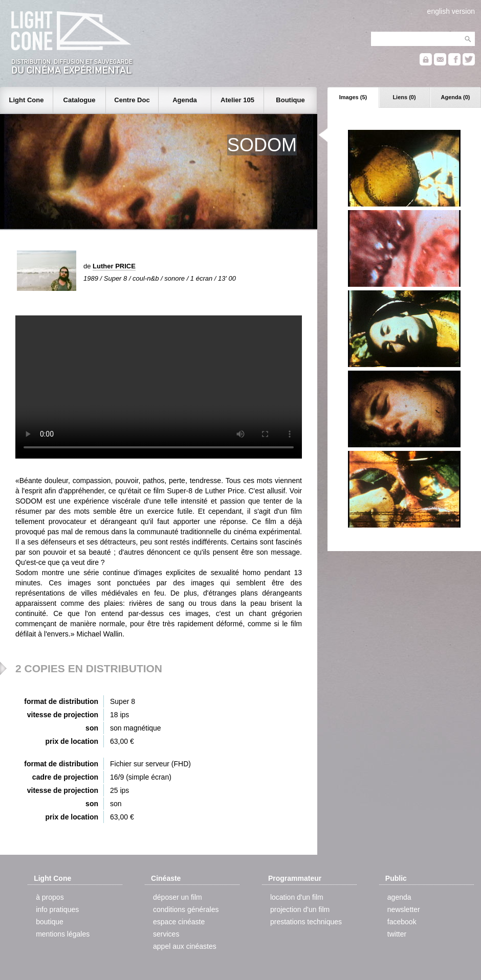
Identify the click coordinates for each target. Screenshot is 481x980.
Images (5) (353, 97)
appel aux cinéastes (185, 946)
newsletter (404, 909)
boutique (50, 922)
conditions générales (186, 909)
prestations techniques (306, 922)
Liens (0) (404, 97)
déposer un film (178, 897)
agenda (399, 897)
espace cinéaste (179, 922)
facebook (402, 922)
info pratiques (57, 909)
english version (451, 11)
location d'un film (297, 897)
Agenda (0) (456, 97)
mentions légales (63, 934)
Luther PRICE (114, 266)
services (166, 934)
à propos (50, 897)
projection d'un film (300, 909)
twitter (397, 934)
